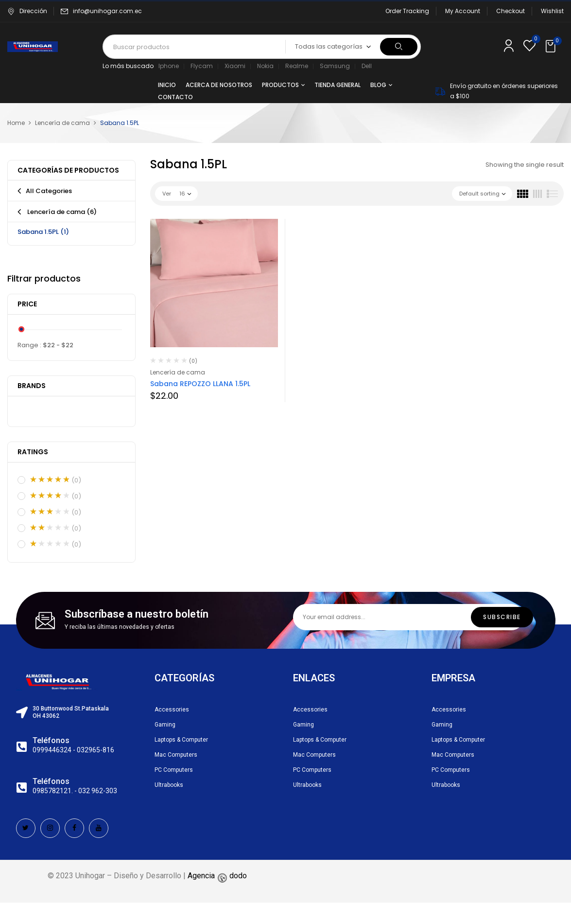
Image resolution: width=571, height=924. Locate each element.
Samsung (335, 66)
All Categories (49, 191)
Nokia (265, 66)
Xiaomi (235, 66)
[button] (552, 47)
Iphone (169, 66)
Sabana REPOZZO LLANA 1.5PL (200, 384)
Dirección (27, 11)
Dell (367, 66)
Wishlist (552, 11)
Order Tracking (407, 11)
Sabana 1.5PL (43, 232)
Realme (297, 66)
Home (16, 123)
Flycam (202, 66)
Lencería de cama (62, 123)
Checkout (510, 11)
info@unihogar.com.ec (107, 11)
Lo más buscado (128, 66)
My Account (463, 11)
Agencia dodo (217, 876)
